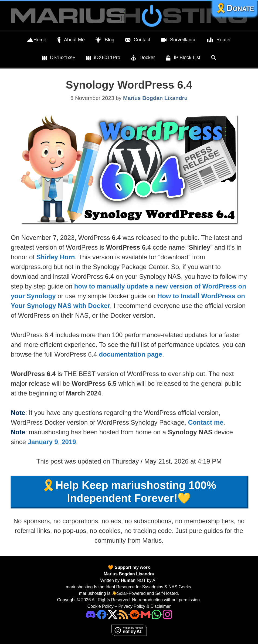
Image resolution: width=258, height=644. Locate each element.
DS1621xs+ (59, 58)
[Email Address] (145, 614)
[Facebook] (102, 614)
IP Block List (183, 58)
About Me (71, 40)
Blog (105, 40)
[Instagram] (167, 614)
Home (37, 40)
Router (219, 40)
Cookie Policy (101, 606)
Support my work (132, 567)
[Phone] (135, 614)
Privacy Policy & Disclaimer (144, 606)
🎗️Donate (235, 8)
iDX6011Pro (103, 58)
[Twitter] (113, 614)
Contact (138, 40)
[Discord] (91, 614)
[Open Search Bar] (213, 58)
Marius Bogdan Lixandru (129, 574)
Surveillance (179, 40)
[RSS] (123, 614)
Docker (143, 58)
